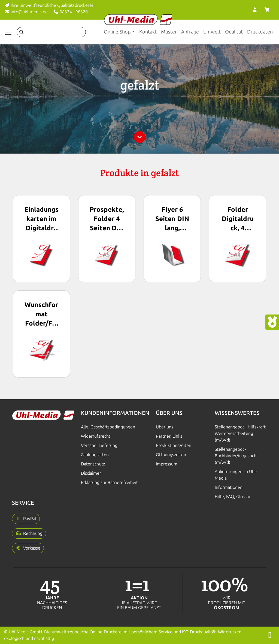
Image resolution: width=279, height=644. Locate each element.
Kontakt (148, 32)
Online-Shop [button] (117, 32)
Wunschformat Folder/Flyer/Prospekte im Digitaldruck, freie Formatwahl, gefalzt (41, 314)
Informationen (229, 487)
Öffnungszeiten (171, 455)
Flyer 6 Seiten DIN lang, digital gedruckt (172, 219)
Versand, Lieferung (99, 445)
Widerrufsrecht (96, 436)
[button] (26, 519)
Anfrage (190, 32)
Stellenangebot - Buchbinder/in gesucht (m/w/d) (236, 456)
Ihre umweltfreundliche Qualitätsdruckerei (48, 5)
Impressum (167, 464)
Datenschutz (93, 464)
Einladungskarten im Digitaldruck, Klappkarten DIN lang (41, 219)
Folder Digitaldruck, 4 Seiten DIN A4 (238, 219)
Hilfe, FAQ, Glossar (233, 497)
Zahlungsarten (95, 455)
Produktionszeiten (174, 445)
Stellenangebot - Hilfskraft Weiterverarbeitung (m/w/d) (240, 433)
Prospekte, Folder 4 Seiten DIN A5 (107, 219)
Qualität (234, 32)
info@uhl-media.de (26, 12)
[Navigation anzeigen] (8, 32)
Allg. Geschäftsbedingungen (108, 427)
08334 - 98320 (70, 12)
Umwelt (212, 32)
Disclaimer (91, 473)
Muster (169, 32)
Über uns (165, 427)
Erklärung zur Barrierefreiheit (109, 482)
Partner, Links (169, 436)
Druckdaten (260, 32)
